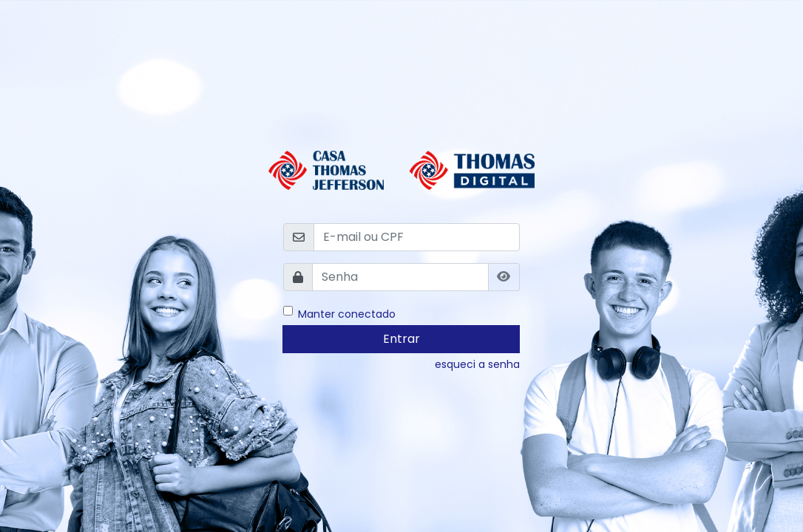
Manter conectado (347, 313)
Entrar (402, 339)
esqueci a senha (477, 364)
